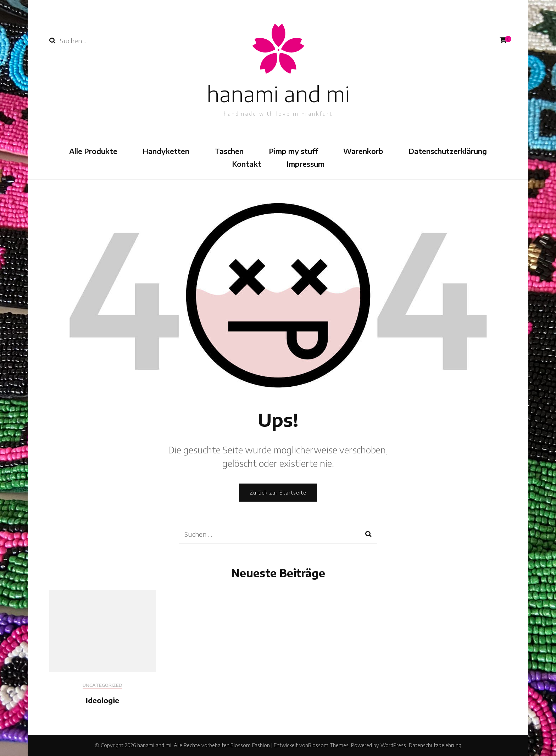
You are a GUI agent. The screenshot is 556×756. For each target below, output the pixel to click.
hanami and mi (278, 93)
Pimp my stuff (293, 151)
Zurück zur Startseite (278, 493)
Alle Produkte (93, 151)
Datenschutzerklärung (448, 151)
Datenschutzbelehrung (435, 745)
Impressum (305, 164)
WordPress (393, 745)
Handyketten (166, 151)
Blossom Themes (328, 745)
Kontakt (247, 164)
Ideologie (102, 700)
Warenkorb (363, 151)
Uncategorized (102, 685)
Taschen (229, 151)
